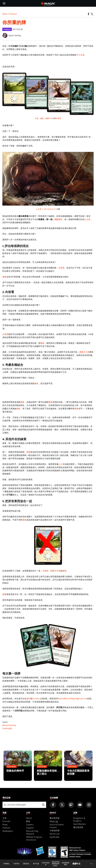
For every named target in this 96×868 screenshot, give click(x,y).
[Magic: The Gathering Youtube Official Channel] (80, 805)
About (29, 818)
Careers (30, 825)
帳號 (28, 821)
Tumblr (36, 699)
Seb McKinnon (50, 209)
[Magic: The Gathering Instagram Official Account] (89, 805)
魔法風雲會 (55, 818)
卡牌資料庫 (55, 831)
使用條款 (6, 864)
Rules (5, 825)
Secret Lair (55, 834)
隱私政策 (26, 864)
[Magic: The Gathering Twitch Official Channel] (71, 805)
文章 (4, 818)
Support (30, 828)
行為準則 (16, 864)
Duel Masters (80, 824)
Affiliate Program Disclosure (34, 838)
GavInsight (7, 728)
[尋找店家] (43, 805)
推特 (28, 699)
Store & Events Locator (57, 826)
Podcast (6, 828)
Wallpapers (8, 831)
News (5, 14)
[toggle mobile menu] (4, 3)
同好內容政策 (46, 864)
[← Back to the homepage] (48, 3)
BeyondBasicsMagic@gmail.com (72, 699)
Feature (13, 14)
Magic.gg (54, 821)
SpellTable (54, 837)
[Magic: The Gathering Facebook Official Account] (53, 805)
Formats (6, 821)
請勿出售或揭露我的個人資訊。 (56, 864)
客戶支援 (36, 864)
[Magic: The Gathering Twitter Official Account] (62, 805)
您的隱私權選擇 (65, 864)
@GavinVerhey (9, 725)
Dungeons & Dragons (79, 819)
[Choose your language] (82, 864)
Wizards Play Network (32, 832)
